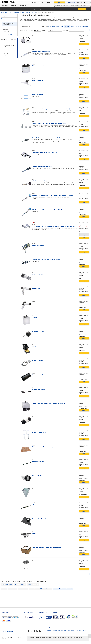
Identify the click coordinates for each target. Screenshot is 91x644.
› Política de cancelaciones (80, 631)
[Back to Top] (90, 636)
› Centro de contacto (50, 632)
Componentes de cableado (18, 13)
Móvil (42, 617)
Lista (68, 26)
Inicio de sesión (70, 2)
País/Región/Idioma (9, 632)
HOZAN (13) (6, 56)
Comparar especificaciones (83, 26)
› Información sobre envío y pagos (63, 632)
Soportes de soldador (7, 32)
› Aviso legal (49, 631)
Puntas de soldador (7, 29)
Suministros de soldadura (31, 13)
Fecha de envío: (66, 30)
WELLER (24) (6, 53)
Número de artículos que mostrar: (27, 30)
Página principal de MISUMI (6, 13)
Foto (73, 26)
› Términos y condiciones (57, 631)
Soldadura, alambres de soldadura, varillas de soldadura (40, 589)
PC (48, 617)
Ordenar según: (44, 30)
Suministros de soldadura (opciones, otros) (8, 24)
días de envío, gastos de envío (54, 26)
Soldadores (5, 27)
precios (62, 26)
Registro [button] (60, 2)
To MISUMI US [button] (82, 9)
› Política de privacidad (69, 631)
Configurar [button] (84, 44)
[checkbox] (9, 53)
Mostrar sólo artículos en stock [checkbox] (9, 46)
